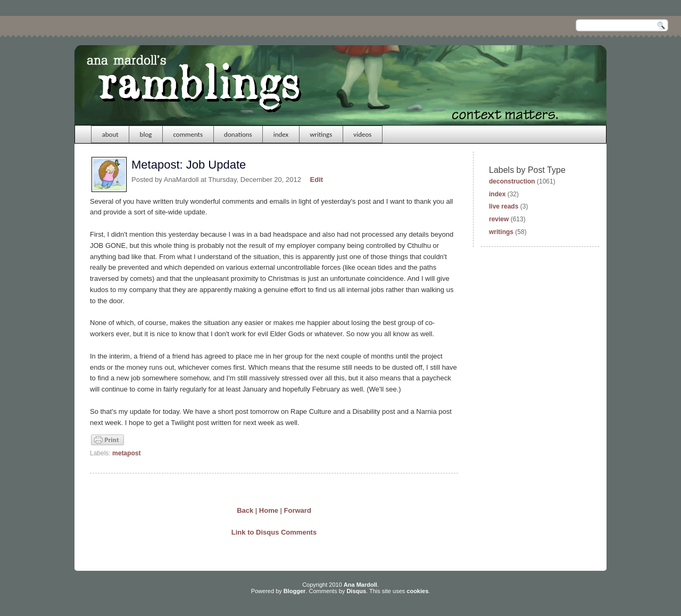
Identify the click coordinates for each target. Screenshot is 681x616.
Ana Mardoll (360, 585)
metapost (126, 453)
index (281, 134)
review (499, 219)
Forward (298, 510)
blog (146, 134)
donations (238, 134)
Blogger (295, 591)
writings (321, 134)
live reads (504, 206)
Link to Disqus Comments (274, 532)
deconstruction (512, 181)
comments (188, 134)
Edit (317, 180)
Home (269, 510)
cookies (417, 591)
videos (362, 134)
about (110, 134)
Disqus (356, 591)
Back (245, 510)
